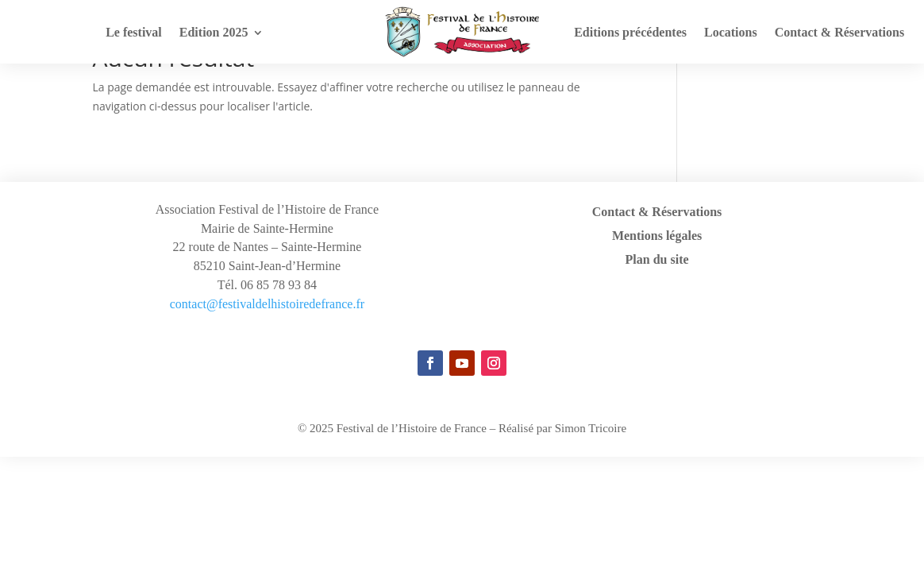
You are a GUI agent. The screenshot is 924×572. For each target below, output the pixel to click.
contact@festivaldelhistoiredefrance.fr (267, 304)
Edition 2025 (214, 33)
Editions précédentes (630, 33)
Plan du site (657, 260)
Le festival (134, 33)
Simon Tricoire (591, 428)
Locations (731, 33)
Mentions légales (657, 236)
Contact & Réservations (840, 33)
